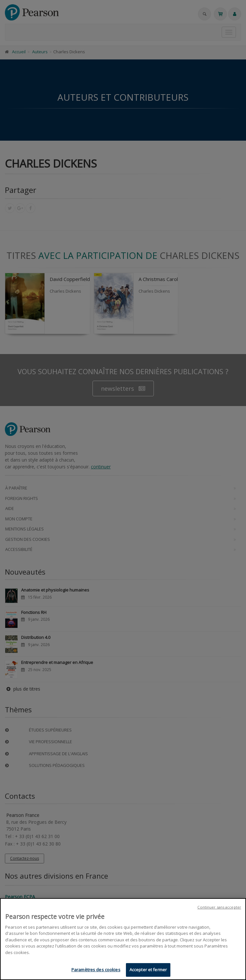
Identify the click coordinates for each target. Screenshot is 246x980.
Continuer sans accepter (219, 908)
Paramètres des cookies (96, 970)
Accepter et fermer (148, 970)
